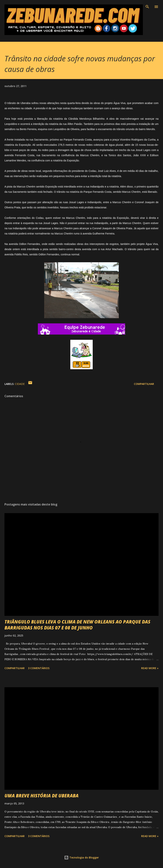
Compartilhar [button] (144, 384)
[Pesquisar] (147, 7)
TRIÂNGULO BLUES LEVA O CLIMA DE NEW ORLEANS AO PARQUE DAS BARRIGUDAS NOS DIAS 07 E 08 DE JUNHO (77, 625)
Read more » (150, 668)
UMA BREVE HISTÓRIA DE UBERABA (41, 796)
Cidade (20, 384)
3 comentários (39, 668)
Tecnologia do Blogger (81, 857)
